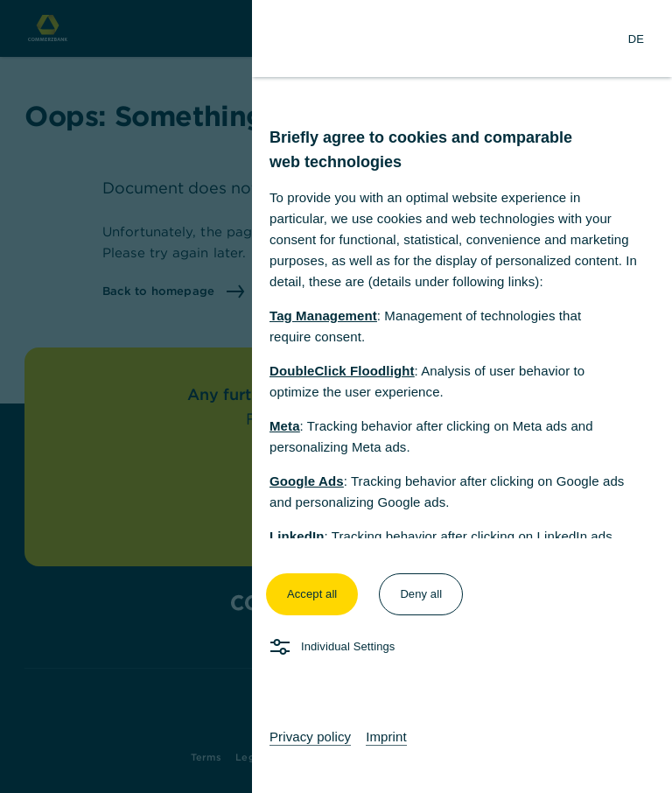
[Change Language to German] (636, 39)
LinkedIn (297, 536)
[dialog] (336, 396)
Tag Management (323, 316)
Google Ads (307, 481)
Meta (285, 426)
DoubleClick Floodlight (342, 371)
